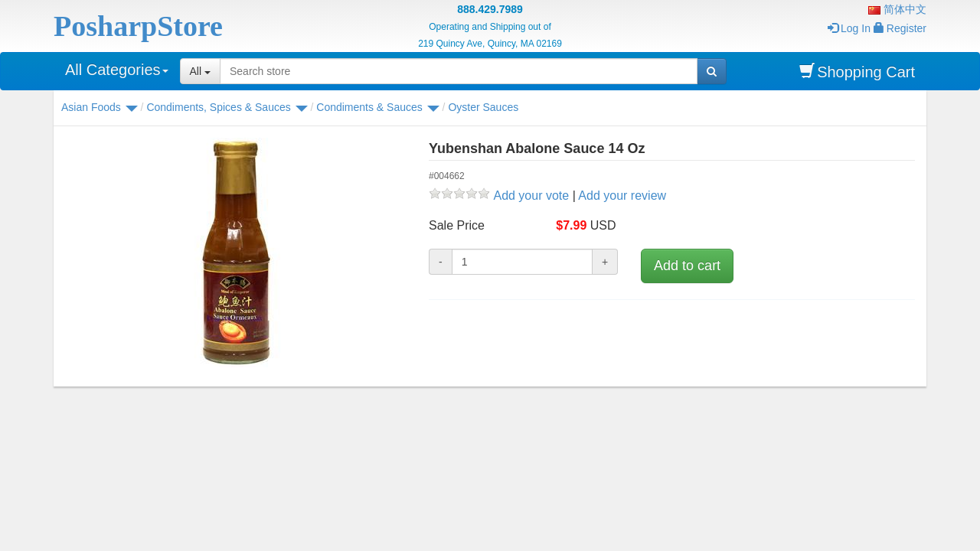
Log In (849, 28)
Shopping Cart (857, 72)
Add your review (622, 196)
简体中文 (897, 9)
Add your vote (531, 196)
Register (900, 28)
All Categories (117, 70)
